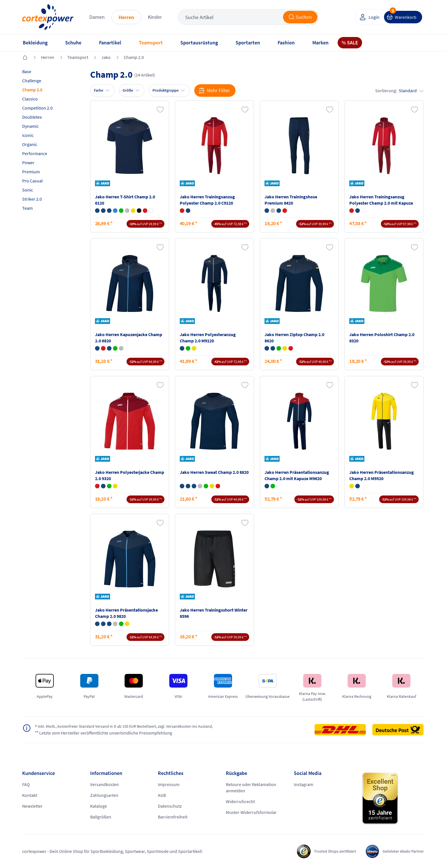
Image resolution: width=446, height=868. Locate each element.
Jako (106, 57)
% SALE (350, 43)
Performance (35, 153)
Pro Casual (32, 181)
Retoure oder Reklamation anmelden (251, 787)
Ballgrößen (101, 817)
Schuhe (73, 43)
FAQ (26, 784)
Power (28, 163)
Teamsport (151, 43)
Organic (30, 144)
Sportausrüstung (199, 43)
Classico (30, 99)
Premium (31, 172)
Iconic (28, 135)
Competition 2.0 (37, 108)
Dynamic (30, 126)
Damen (97, 17)
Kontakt (30, 795)
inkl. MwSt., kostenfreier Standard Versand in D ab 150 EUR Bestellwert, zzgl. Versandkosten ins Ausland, (136, 727)
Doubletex (32, 117)
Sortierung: (399, 90)
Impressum (169, 784)
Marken (320, 43)
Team (27, 208)
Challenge (32, 81)
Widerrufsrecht (240, 801)
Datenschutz (170, 806)
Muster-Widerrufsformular (251, 812)
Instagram (303, 784)
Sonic (28, 190)
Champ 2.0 (134, 57)
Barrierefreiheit (173, 817)
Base (27, 71)
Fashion (286, 43)
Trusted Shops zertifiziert (327, 851)
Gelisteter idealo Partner (401, 851)
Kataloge (99, 806)
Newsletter (32, 806)
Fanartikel (110, 43)
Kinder (155, 17)
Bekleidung (35, 43)
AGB (162, 795)
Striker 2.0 (32, 199)
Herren (126, 17)
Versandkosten (105, 784)
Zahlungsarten (104, 795)
